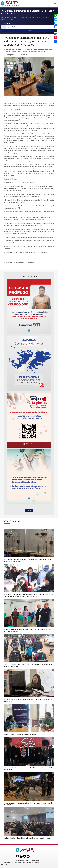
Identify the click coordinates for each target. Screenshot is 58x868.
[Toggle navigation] (55, 3)
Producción (39, 49)
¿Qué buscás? (6, 23)
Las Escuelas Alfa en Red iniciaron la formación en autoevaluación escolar (27, 838)
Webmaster (5, 865)
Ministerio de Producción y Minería (14, 49)
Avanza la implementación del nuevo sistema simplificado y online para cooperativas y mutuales (26, 41)
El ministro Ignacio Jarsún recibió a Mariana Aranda (20, 735)
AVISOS (29, 510)
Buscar (29, 30)
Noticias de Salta (30, 49)
